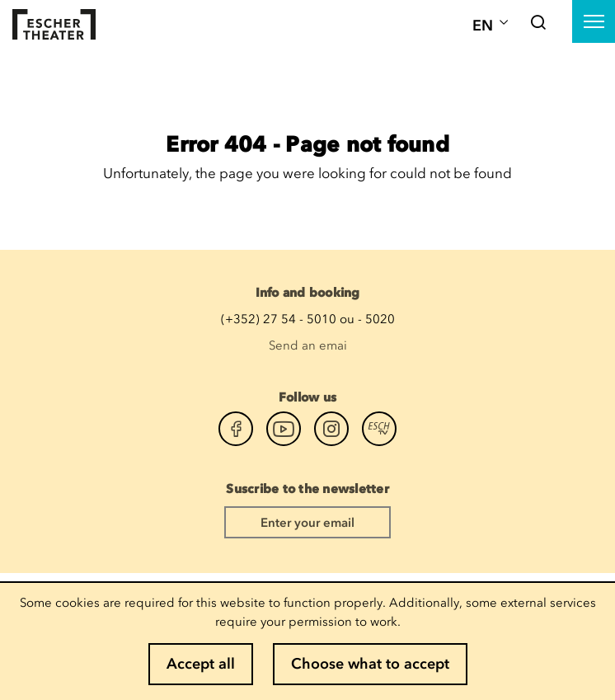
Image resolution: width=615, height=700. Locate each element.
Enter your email (307, 523)
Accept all (201, 664)
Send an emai (308, 345)
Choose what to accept (370, 664)
